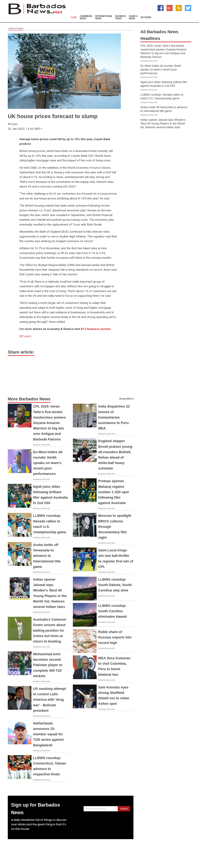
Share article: (21, 352)
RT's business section (96, 329)
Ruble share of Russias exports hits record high (115, 637)
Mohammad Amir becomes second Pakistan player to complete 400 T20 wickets (48, 665)
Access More (126, 399)
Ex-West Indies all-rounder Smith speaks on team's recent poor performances (48, 463)
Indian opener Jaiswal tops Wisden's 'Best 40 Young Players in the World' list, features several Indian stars (163, 124)
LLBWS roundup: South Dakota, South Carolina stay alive (115, 585)
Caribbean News (86, 17)
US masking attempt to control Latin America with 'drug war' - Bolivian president (50, 700)
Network (146, 17)
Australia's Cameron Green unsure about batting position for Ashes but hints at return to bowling (50, 630)
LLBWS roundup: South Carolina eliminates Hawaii (112, 611)
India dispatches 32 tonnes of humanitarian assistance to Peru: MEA (114, 417)
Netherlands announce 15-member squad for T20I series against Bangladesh (48, 734)
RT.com (25, 336)
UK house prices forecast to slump (53, 116)
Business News (121, 17)
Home (74, 17)
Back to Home (16, 29)
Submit (124, 809)
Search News (133, 17)
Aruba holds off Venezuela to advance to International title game (47, 556)
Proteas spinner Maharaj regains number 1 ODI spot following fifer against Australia (113, 492)
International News (104, 17)
